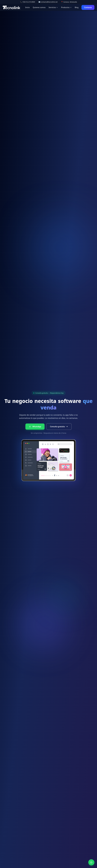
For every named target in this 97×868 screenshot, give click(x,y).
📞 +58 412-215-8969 (28, 2)
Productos (66, 7)
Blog (77, 7)
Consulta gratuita (59, 427)
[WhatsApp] (91, 862)
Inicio (27, 7)
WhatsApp (35, 427)
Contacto (88, 7)
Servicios (53, 7)
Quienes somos (39, 7)
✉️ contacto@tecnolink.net (48, 2)
